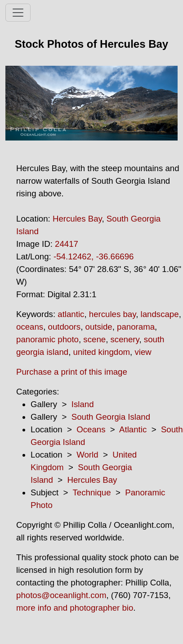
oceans (30, 327)
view (143, 352)
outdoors (65, 327)
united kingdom (102, 352)
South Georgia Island (111, 417)
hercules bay (112, 314)
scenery (125, 339)
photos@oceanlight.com (61, 595)
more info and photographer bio (75, 608)
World (87, 455)
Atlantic (133, 429)
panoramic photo (47, 339)
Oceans (91, 429)
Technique (92, 492)
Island (83, 404)
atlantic (71, 314)
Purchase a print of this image (72, 372)
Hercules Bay (77, 219)
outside (99, 327)
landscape (160, 314)
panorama (136, 327)
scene (94, 339)
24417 (67, 244)
